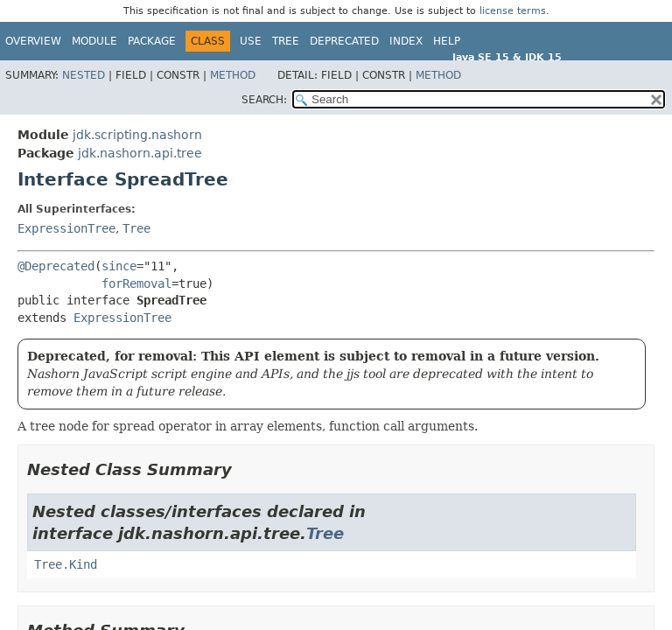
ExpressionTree (66, 228)
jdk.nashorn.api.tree (140, 153)
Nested (84, 75)
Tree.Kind (66, 564)
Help (447, 41)
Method (233, 75)
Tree (286, 41)
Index (406, 41)
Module (94, 41)
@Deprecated (56, 266)
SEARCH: (264, 100)
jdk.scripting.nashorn (137, 135)
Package (152, 41)
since (119, 266)
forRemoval (136, 283)
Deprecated (344, 41)
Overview (33, 41)
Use (251, 41)
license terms (513, 11)
